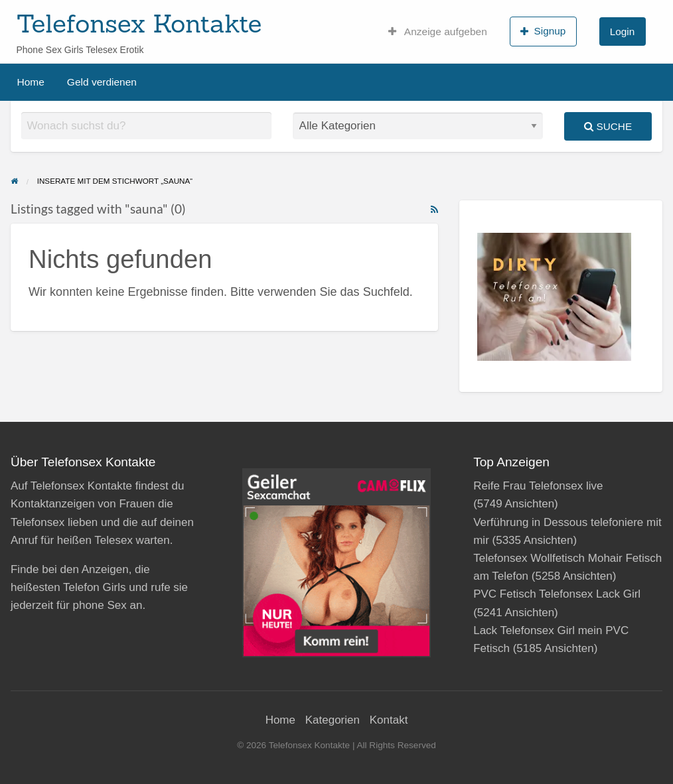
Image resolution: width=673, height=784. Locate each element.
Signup (543, 31)
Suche (608, 126)
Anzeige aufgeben (438, 32)
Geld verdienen (102, 82)
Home (31, 82)
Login (622, 32)
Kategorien (333, 720)
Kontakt (389, 720)
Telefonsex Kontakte (139, 23)
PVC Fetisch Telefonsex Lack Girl (557, 594)
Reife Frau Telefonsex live (538, 486)
